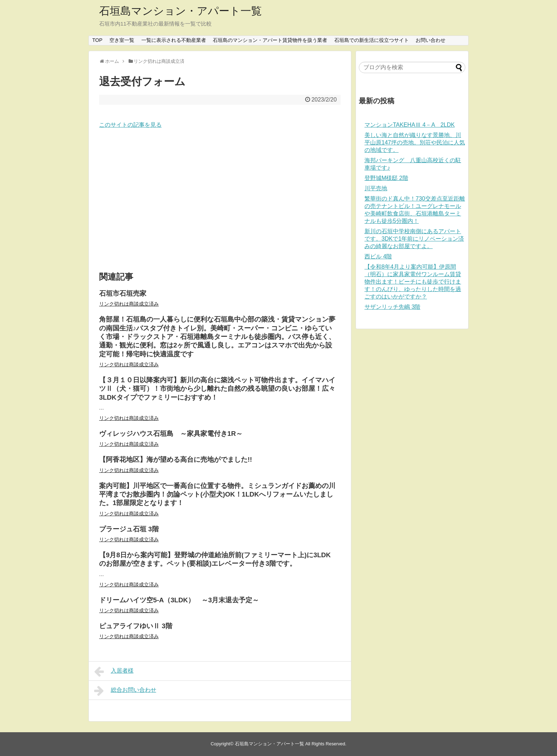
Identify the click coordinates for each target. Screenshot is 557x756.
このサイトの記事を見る (130, 125)
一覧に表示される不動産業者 (174, 40)
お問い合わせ (431, 40)
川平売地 (376, 188)
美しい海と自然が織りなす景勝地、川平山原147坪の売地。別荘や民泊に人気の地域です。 (415, 143)
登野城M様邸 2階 (386, 178)
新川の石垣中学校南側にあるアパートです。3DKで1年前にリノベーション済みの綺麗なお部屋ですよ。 (414, 239)
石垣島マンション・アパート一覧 (180, 11)
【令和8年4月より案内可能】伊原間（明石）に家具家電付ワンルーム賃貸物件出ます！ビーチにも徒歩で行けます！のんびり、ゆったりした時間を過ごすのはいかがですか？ (413, 282)
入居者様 (114, 672)
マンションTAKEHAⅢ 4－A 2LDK (410, 125)
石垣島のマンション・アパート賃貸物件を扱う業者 (270, 40)
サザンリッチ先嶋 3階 (392, 307)
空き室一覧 (122, 40)
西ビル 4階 (378, 256)
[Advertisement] (220, 201)
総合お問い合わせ (125, 691)
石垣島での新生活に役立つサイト (372, 40)
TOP (98, 40)
